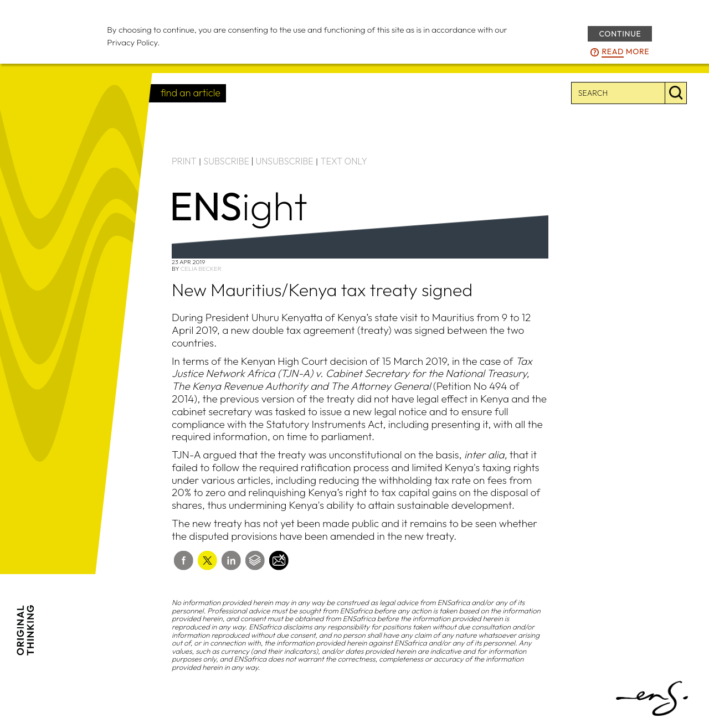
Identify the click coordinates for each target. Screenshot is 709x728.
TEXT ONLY (344, 161)
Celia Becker (201, 269)
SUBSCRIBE (226, 161)
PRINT (184, 161)
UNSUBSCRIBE (285, 161)
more (625, 52)
